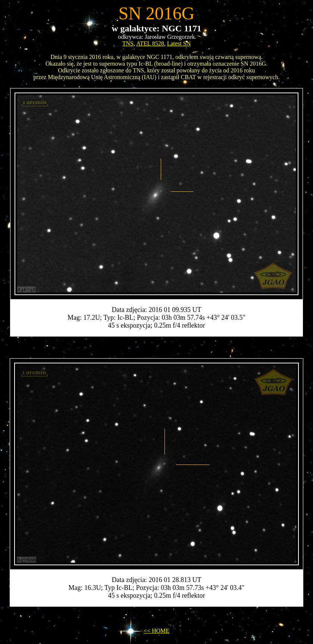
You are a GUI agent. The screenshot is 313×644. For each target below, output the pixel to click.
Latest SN (179, 43)
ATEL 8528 (150, 43)
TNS (128, 43)
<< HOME (156, 631)
